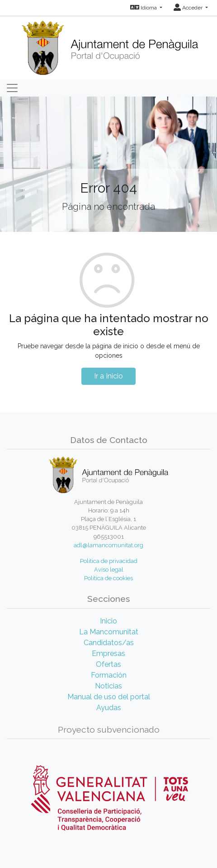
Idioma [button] (144, 8)
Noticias (108, 686)
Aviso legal (109, 570)
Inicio (108, 621)
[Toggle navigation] (12, 88)
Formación (109, 675)
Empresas (108, 653)
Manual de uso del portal (109, 697)
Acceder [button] (189, 8)
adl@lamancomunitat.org (108, 545)
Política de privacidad (109, 561)
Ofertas (108, 664)
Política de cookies (108, 578)
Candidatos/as (109, 643)
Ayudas (109, 708)
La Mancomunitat (109, 632)
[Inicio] (109, 45)
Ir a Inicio (108, 376)
